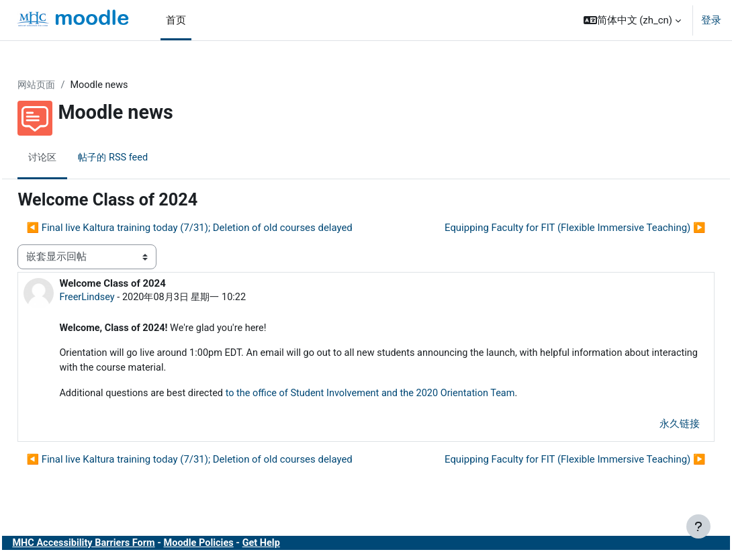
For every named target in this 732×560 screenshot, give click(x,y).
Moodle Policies (234, 546)
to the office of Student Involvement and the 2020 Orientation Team (410, 395)
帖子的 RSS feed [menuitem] (147, 158)
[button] (632, 20)
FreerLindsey (118, 297)
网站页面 (68, 85)
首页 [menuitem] (176, 20)
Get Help (299, 546)
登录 (711, 20)
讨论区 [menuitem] (74, 158)
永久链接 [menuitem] (649, 426)
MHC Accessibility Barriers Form (116, 546)
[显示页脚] (698, 526)
